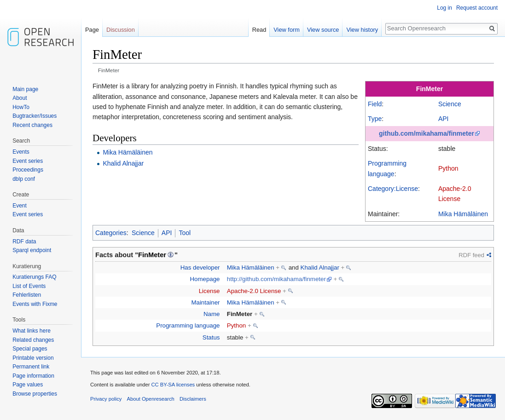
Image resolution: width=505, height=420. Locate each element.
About (20, 98)
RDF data (24, 242)
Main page (25, 89)
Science (450, 104)
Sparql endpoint (32, 250)
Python (448, 168)
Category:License (393, 189)
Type (375, 119)
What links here (32, 331)
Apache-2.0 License (254, 291)
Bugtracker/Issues (35, 116)
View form (287, 30)
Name (212, 314)
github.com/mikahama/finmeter (427, 133)
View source (323, 30)
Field (375, 104)
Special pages (30, 349)
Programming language (188, 325)
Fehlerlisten (27, 295)
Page (92, 30)
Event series (28, 161)
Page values (28, 385)
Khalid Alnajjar (123, 163)
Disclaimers (193, 399)
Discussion (121, 30)
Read (259, 30)
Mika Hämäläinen (463, 214)
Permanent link (31, 367)
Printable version (33, 358)
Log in (444, 8)
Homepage (205, 279)
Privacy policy (106, 399)
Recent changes (32, 125)
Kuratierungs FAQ (34, 277)
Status (211, 337)
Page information (33, 376)
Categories (111, 233)
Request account (477, 8)
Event (20, 206)
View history (362, 30)
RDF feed (471, 255)
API (444, 119)
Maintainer (205, 302)
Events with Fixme (35, 304)
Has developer (200, 268)
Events (21, 152)
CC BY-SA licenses (173, 385)
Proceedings (28, 170)
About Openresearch (151, 399)
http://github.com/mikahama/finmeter (276, 279)
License (209, 291)
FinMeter (430, 89)
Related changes (33, 340)
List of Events (29, 286)
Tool (185, 233)
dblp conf (24, 179)
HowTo (21, 107)
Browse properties (35, 394)
